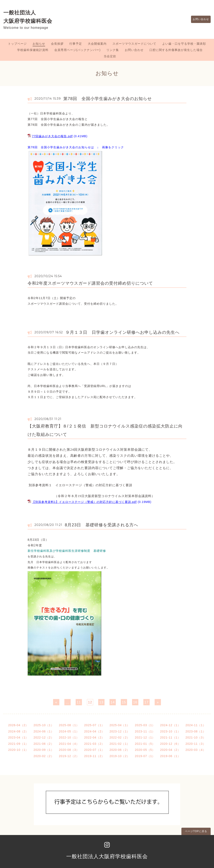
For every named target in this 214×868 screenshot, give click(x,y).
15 (124, 702)
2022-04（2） (94, 737)
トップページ (17, 44)
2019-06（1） (170, 756)
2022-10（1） (69, 737)
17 (146, 702)
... (68, 702)
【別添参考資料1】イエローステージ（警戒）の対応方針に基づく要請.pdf (84, 502)
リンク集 (113, 50)
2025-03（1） (145, 725)
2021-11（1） (170, 737)
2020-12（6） (170, 744)
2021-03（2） (94, 744)
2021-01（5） (145, 744)
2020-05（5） (145, 750)
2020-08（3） (69, 750)
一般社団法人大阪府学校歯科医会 (107, 856)
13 (101, 702)
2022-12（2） (44, 737)
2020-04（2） (170, 750)
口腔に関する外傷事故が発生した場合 (176, 50)
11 (79, 702)
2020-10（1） (18, 750)
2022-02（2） (120, 737)
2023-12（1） (120, 731)
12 (90, 702)
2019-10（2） (120, 756)
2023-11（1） (145, 731)
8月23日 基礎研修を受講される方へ (101, 525)
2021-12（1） (145, 737)
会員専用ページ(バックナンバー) (77, 50)
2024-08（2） (18, 731)
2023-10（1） (170, 731)
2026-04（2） (18, 725)
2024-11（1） (196, 725)
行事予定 (76, 44)
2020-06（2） (120, 750)
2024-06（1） (44, 731)
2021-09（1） (18, 744)
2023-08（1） (196, 731)
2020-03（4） (196, 750)
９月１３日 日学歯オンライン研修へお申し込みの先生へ (122, 332)
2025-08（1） (69, 725)
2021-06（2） (44, 744)
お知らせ (39, 44)
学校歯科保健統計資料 (33, 50)
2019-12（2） (69, 756)
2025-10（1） (44, 725)
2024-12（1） (170, 725)
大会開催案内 (97, 44)
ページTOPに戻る (196, 831)
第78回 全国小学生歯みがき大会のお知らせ (108, 99)
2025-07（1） (94, 725)
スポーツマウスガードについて (134, 44)
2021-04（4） (69, 744)
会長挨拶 (57, 44)
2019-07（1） (145, 756)
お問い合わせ (199, 19)
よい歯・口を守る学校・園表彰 (184, 44)
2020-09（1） (44, 750)
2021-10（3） (196, 737)
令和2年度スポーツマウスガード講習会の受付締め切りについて (90, 283)
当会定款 (110, 56)
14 (113, 702)
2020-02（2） (44, 756)
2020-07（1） (94, 750)
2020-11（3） (196, 744)
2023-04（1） (18, 737)
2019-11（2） (94, 756)
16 (135, 702)
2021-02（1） (120, 744)
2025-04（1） (120, 725)
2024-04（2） (94, 731)
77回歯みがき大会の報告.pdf (52, 136)
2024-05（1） (69, 731)
